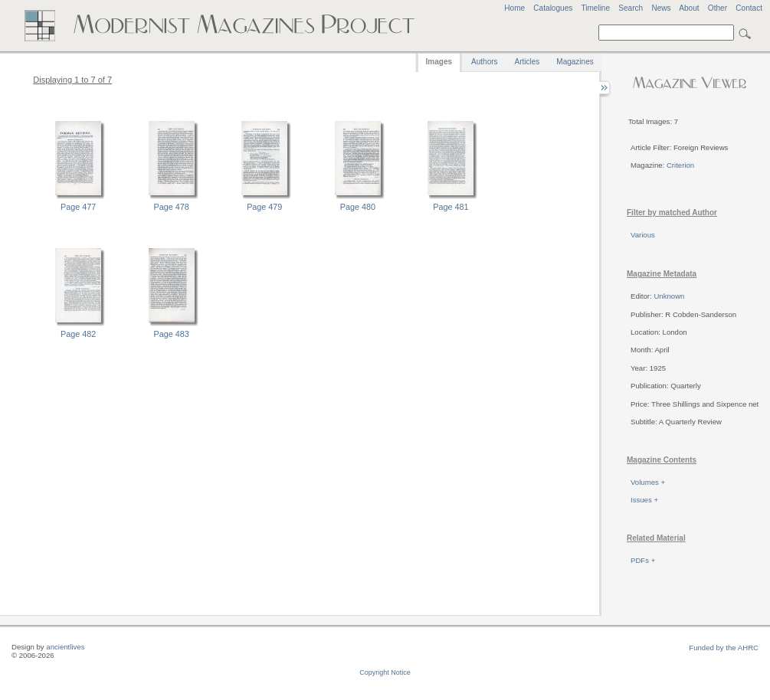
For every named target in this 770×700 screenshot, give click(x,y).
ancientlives (65, 647)
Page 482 (78, 334)
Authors (484, 62)
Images (439, 62)
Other (718, 8)
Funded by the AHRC (724, 648)
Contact (749, 8)
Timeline (595, 8)
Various (643, 235)
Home (514, 8)
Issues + (644, 500)
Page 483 (172, 334)
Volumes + (648, 482)
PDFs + (643, 560)
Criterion (680, 165)
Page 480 (358, 207)
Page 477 (78, 207)
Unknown (669, 296)
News (661, 8)
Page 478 (172, 207)
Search (631, 8)
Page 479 (264, 207)
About (689, 8)
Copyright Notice (385, 672)
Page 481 (451, 207)
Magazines (575, 62)
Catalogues (553, 8)
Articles (528, 62)
